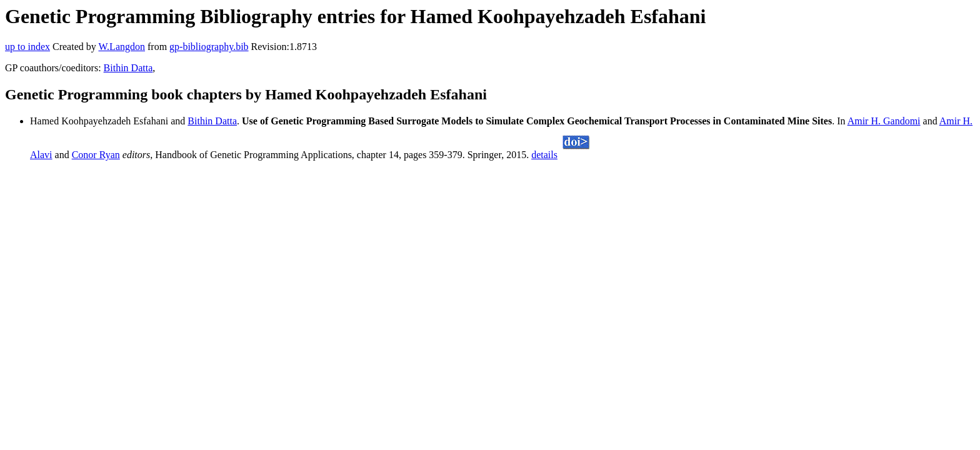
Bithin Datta (128, 68)
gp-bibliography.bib (209, 47)
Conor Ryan (96, 155)
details (544, 155)
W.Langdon (122, 47)
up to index (27, 47)
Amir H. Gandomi (884, 121)
